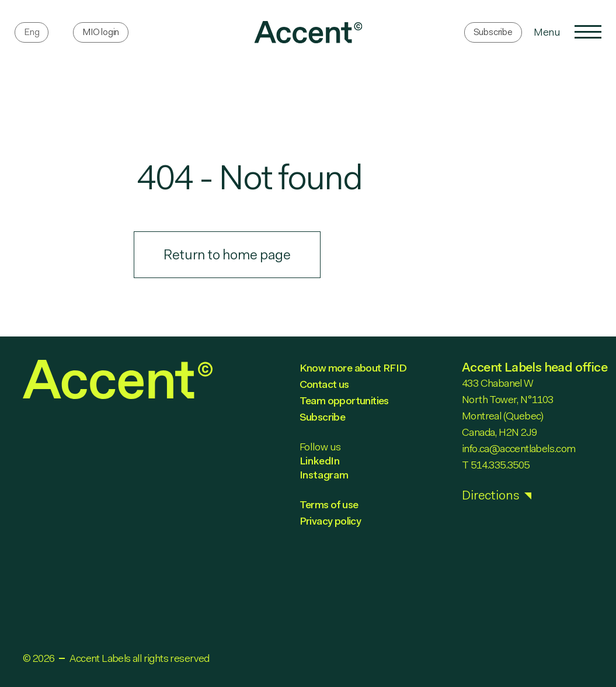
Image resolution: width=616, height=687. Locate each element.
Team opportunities (344, 401)
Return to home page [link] (227, 255)
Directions (491, 495)
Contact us (324, 384)
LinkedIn (320, 461)
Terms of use (329, 505)
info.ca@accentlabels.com (519, 449)
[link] (308, 32)
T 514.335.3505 (496, 465)
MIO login (101, 32)
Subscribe (493, 32)
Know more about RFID (353, 368)
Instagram (324, 475)
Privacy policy (330, 521)
